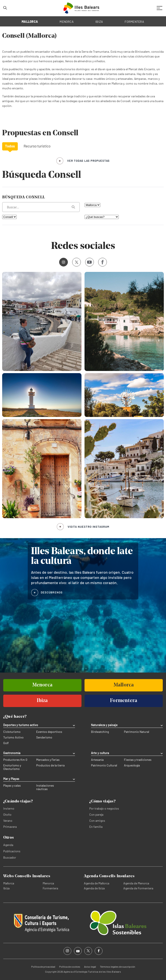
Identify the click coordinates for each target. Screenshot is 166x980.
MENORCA (67, 22)
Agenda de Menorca (136, 883)
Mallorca (9, 883)
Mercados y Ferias (48, 760)
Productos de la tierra (50, 765)
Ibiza (6, 888)
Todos (10, 146)
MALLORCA (30, 22)
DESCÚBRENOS (52, 592)
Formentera (50, 888)
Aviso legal (90, 967)
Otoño (7, 814)
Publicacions (12, 851)
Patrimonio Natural (137, 732)
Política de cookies (70, 967)
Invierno (9, 808)
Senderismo (44, 737)
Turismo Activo (13, 737)
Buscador (10, 857)
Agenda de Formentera (138, 888)
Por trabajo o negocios (104, 808)
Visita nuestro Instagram (88, 527)
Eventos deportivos (49, 732)
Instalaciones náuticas (45, 787)
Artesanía (97, 760)
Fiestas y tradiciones (138, 760)
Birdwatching (100, 732)
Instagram (62, 262)
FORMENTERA (134, 22)
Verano (8, 821)
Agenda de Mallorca (97, 883)
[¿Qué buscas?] (102, 217)
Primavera (10, 827)
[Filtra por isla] (92, 205)
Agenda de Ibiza (94, 888)
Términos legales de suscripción (117, 967)
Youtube (89, 262)
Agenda (8, 845)
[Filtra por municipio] (9, 217)
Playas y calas (12, 786)
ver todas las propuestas (88, 161)
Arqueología (132, 765)
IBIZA (99, 22)
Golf (6, 743)
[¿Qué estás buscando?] (41, 207)
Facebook (101, 262)
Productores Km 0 (15, 760)
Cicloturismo (12, 732)
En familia (96, 827)
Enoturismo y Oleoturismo (12, 767)
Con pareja (96, 814)
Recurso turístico (37, 146)
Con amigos (97, 821)
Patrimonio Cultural (104, 765)
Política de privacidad (43, 967)
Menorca (48, 883)
